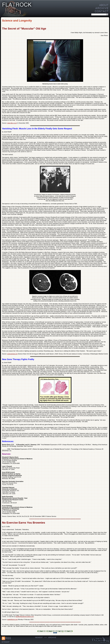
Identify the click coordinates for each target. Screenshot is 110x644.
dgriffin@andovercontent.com (25, 617)
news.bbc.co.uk (12, 123)
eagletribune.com (13, 620)
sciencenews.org (12, 354)
